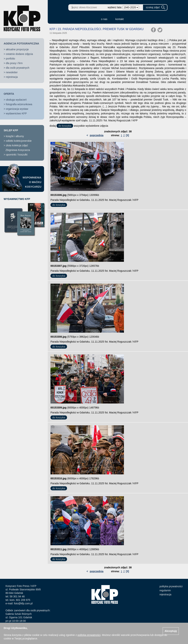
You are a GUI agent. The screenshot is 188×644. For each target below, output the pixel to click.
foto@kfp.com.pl (23, 603)
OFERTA (9, 94)
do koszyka (65, 126)
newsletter (12, 72)
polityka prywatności (171, 586)
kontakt (120, 19)
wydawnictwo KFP (16, 113)
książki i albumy (15, 136)
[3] (127, 135)
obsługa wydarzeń (16, 100)
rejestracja (12, 77)
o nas (104, 19)
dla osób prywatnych (18, 68)
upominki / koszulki (17, 155)
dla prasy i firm (14, 63)
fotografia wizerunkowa (19, 104)
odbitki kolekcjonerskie (19, 141)
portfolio (10, 59)
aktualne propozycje (17, 49)
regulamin (165, 590)
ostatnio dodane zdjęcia (19, 54)
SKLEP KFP (11, 130)
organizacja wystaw (17, 109)
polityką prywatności (89, 635)
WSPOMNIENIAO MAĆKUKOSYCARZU (32, 182)
